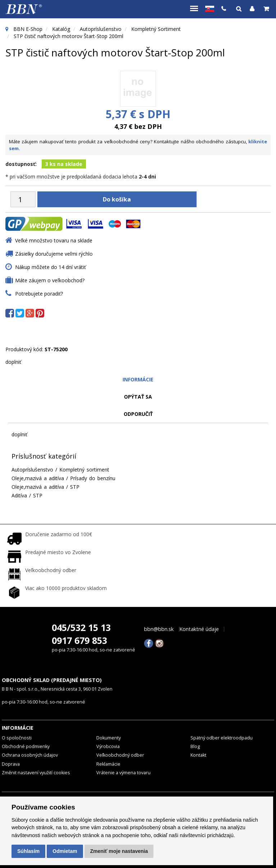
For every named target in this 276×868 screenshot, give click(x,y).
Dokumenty (109, 737)
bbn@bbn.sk (159, 629)
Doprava (11, 764)
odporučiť (138, 414)
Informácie (138, 379)
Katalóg (61, 29)
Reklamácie (108, 764)
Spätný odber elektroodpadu (222, 737)
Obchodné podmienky (26, 746)
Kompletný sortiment (156, 29)
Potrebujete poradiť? (39, 294)
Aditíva (19, 495)
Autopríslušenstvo (101, 29)
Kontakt (198, 755)
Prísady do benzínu (93, 478)
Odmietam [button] (65, 851)
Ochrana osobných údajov (30, 755)
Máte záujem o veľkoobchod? (50, 280)
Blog (195, 746)
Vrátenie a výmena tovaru (123, 773)
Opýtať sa (138, 397)
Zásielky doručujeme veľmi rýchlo (54, 254)
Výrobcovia (108, 746)
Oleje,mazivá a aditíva (38, 478)
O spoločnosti (17, 737)
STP (75, 487)
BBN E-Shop (28, 29)
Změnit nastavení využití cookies (36, 773)
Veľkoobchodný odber (120, 755)
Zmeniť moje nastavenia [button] (119, 851)
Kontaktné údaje (199, 629)
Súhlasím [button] (28, 851)
